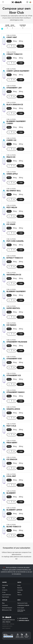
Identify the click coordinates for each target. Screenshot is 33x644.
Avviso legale (21, 608)
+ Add (21, 46)
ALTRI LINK (5, 600)
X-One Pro (5, 590)
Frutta (19, 586)
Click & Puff (5, 586)
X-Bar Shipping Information (21, 611)
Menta (19, 592)
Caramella (20, 590)
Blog (3, 603)
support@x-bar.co (24, 621)
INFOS (19, 600)
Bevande (20, 588)
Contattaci (5, 606)
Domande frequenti (7, 608)
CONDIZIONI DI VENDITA (23, 606)
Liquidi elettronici (7, 595)
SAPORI (19, 582)
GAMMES (4, 582)
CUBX (4, 588)
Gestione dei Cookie (22, 603)
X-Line (4, 592)
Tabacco (20, 595)
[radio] (9, 41)
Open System (6, 597)
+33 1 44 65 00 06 (23, 618)
